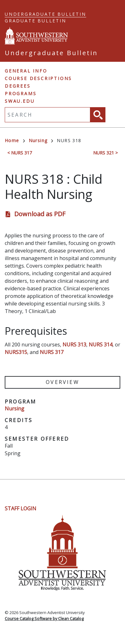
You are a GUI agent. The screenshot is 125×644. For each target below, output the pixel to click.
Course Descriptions (38, 78)
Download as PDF (40, 214)
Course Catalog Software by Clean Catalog (44, 618)
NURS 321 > (105, 153)
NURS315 (16, 352)
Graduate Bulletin (36, 21)
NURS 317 (52, 352)
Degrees (18, 86)
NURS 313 (74, 345)
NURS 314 (101, 345)
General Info (26, 71)
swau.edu (20, 101)
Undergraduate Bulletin (45, 14)
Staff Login (21, 508)
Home (15, 140)
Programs (21, 93)
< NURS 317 (20, 153)
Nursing (41, 140)
